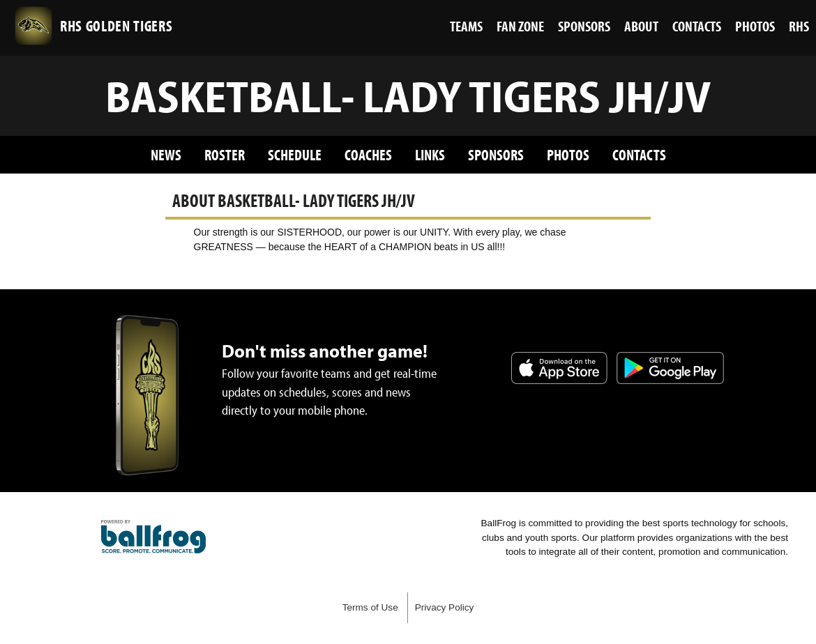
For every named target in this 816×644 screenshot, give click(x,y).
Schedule (295, 154)
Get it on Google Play (670, 368)
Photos (568, 154)
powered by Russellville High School (153, 537)
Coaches (368, 154)
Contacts (639, 154)
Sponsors (496, 154)
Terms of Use (370, 607)
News (166, 154)
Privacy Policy (445, 607)
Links (430, 154)
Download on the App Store (559, 368)
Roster (225, 154)
